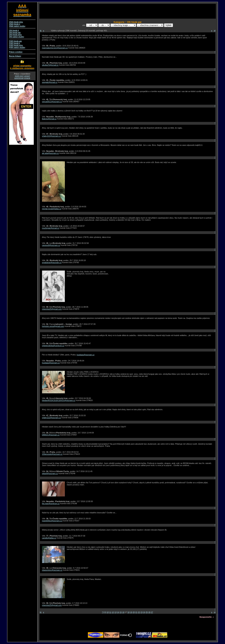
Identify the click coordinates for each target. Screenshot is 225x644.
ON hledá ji (14, 30)
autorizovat (19, 78)
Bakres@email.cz (49, 119)
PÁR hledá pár (16, 41)
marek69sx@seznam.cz (52, 521)
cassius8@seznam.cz (51, 245)
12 (113, 612)
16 (123, 612)
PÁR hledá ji (15, 43)
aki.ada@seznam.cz (50, 153)
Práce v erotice (16, 52)
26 (149, 612)
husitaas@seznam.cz (86, 355)
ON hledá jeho (15, 35)
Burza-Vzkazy (15, 56)
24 (144, 612)
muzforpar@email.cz (51, 228)
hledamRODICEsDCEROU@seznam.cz (59, 400)
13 (115, 612)
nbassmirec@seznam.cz (52, 570)
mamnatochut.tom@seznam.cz (55, 48)
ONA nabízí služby (17, 26)
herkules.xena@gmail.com (53, 326)
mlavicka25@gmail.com (52, 309)
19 (131, 612)
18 (128, 612)
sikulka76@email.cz (50, 65)
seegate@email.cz (50, 82)
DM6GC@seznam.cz (51, 435)
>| (215, 31)
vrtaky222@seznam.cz (52, 136)
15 (121, 612)
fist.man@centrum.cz (51, 503)
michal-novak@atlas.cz (52, 209)
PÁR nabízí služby (17, 47)
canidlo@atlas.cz (49, 538)
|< (41, 31)
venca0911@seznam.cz (52, 102)
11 (110, 612)
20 (134, 612)
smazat (27, 78)
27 (152, 612)
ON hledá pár (15, 32)
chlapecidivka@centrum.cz (53, 346)
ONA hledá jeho (16, 22)
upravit (27, 76)
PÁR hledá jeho (16, 45)
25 (147, 612)
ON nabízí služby (17, 37)
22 (139, 612)
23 (142, 612)
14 (118, 612)
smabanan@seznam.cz (52, 262)
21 (136, 612)
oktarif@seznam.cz (50, 473)
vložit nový (19, 76)
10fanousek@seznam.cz (52, 454)
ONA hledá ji (15, 24)
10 (108, 612)
